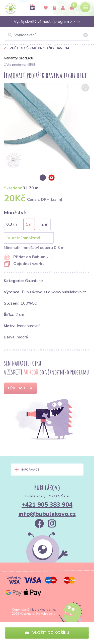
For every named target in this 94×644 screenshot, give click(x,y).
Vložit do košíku (47, 633)
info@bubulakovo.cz (47, 514)
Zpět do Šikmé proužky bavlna (40, 48)
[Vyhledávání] (47, 35)
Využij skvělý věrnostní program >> (47, 22)
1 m (29, 224)
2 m (45, 224)
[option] (47, 126)
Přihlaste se (20, 388)
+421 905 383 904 (47, 505)
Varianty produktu (19, 58)
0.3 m (12, 224)
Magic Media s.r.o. (43, 610)
